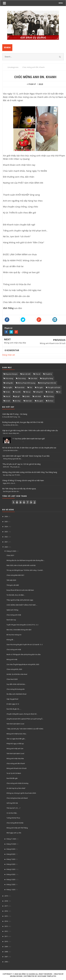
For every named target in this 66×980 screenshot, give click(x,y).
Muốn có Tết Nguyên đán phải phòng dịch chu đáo (24, 654)
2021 (6, 542)
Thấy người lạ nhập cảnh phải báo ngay (20, 600)
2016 (6, 911)
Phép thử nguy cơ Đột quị (15, 744)
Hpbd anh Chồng (12, 610)
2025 (6, 522)
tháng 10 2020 (11, 844)
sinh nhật (38, 396)
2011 (6, 936)
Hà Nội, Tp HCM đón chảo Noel (17, 674)
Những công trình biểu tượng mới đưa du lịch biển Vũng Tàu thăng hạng (30, 472)
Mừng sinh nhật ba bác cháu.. (17, 734)
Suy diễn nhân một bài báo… (16, 684)
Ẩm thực (51, 401)
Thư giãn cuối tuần (54, 387)
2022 (6, 537)
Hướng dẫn (9, 383)
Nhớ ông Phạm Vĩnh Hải (48, 383)
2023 (6, 532)
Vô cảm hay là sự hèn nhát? (16, 788)
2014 (6, 921)
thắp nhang (50, 396)
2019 (6, 896)
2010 (6, 941)
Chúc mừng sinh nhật (14, 615)
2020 (6, 547)
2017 (6, 906)
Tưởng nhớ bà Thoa (13, 818)
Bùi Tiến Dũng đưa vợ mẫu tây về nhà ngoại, (19, 489)
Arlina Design (16, 976)
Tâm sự (28, 392)
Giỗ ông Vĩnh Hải (12, 803)
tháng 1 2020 (11, 890)
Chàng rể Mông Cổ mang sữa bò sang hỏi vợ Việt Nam (23, 480)
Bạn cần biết (26, 374)
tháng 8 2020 (11, 854)
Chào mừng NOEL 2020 (14, 669)
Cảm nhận (34, 378)
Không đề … (11, 640)
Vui (59, 392)
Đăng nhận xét (9, 355)
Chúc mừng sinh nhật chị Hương (17, 783)
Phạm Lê (8, 328)
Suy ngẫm (9, 387)
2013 (6, 926)
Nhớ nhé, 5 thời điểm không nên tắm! (19, 630)
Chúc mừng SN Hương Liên (16, 689)
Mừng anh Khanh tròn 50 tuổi (53, 343)
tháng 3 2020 (11, 879)
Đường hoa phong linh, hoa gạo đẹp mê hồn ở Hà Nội (23, 422)
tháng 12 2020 (11, 551)
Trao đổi (18, 392)
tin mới (8, 401)
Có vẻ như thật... (12, 813)
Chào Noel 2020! (12, 679)
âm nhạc (18, 401)
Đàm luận (29, 401)
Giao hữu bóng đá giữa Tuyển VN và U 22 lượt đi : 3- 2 (25, 644)
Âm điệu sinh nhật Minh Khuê (16, 694)
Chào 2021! (10, 555)
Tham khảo (21, 387)
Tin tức (8, 392)
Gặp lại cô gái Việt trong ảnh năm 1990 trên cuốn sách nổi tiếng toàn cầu (30, 430)
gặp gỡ (17, 396)
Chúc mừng (22, 378)
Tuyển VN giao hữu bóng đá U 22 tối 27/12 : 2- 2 (22, 625)
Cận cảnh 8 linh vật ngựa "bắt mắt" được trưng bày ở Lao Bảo (26, 456)
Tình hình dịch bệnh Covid (15, 724)
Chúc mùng (9, 378)
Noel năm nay (11, 620)
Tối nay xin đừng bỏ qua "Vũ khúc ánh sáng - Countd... (25, 570)
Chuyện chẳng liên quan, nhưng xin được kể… (22, 714)
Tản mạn (50, 392)
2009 (6, 947)
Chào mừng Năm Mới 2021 (15, 575)
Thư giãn (40, 387)
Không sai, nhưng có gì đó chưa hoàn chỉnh (21, 793)
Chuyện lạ (48, 374)
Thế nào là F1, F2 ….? (13, 808)
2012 (6, 931)
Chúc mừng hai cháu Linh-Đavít (17, 798)
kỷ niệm (27, 396)
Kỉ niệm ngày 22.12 (13, 704)
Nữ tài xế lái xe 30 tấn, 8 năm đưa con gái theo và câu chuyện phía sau (29, 448)
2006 (6, 962)
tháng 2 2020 (11, 884)
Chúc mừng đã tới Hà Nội (15, 823)
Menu (7, 48)
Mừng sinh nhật (12, 659)
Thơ (31, 387)
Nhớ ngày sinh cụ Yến (14, 833)
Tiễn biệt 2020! (11, 580)
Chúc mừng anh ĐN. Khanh (16, 763)
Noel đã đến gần (12, 778)
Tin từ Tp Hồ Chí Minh (14, 773)
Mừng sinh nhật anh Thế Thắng (17, 828)
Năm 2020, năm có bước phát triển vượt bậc (21, 565)
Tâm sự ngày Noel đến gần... (16, 739)
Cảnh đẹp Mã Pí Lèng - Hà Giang (15, 414)
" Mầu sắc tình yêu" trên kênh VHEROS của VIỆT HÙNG (25, 729)
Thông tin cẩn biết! (13, 585)
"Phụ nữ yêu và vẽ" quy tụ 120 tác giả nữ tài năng (21, 464)
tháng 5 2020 (11, 869)
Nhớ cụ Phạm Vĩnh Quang (26, 383)
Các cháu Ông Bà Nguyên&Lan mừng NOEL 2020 (23, 664)
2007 (6, 957)
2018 (6, 901)
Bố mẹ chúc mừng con (14, 635)
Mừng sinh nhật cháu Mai (15, 343)
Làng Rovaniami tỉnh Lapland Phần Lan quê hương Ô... (25, 719)
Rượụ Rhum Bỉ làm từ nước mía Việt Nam (20, 590)
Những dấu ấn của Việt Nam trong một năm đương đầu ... (26, 560)
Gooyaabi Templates (47, 976)
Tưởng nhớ (39, 392)
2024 (6, 527)
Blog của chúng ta (11, 374)
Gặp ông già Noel (12, 699)
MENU (61, 3)
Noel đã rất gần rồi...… (14, 709)
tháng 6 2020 (11, 864)
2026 (6, 516)
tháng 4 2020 (11, 874)
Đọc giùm (40, 401)
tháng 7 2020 (11, 859)
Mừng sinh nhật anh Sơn (15, 749)
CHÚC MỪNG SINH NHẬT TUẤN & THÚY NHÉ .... (22, 605)
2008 (6, 952)
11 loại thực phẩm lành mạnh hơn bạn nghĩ (29, 439)
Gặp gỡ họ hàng (47, 378)
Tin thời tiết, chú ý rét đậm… (16, 595)
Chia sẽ (38, 374)
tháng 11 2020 (11, 839)
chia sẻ (8, 396)
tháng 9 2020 (11, 849)
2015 (6, 916)
